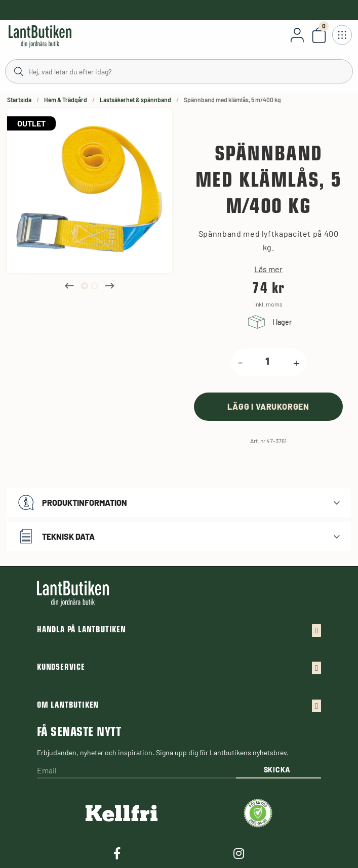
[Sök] (179, 71)
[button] (179, 503)
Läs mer (268, 269)
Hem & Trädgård (66, 100)
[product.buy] (268, 406)
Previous (69, 286)
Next (110, 286)
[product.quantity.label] (268, 362)
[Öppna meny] (342, 35)
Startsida (19, 100)
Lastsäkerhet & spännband (135, 100)
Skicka (277, 770)
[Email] (136, 771)
